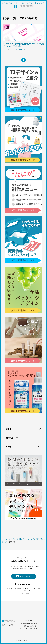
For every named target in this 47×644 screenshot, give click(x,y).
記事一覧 (12, 542)
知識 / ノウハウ (19, 50)
